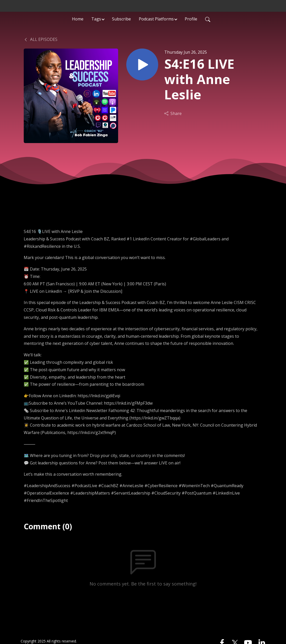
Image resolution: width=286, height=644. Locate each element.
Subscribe (121, 19)
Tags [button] (96, 19)
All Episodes (41, 39)
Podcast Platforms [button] (156, 19)
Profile (191, 19)
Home (78, 19)
